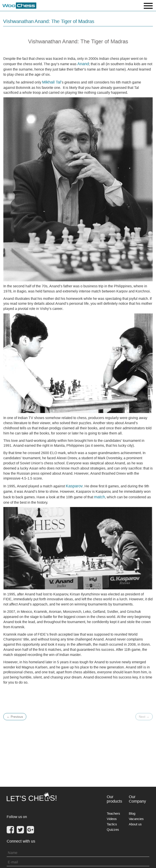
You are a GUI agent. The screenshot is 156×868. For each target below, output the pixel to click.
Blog (132, 813)
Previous (15, 717)
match (100, 497)
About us (135, 824)
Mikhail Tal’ (52, 82)
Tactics (112, 824)
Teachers (113, 813)
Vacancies (136, 819)
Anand (83, 64)
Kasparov (74, 486)
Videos (112, 819)
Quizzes (113, 829)
